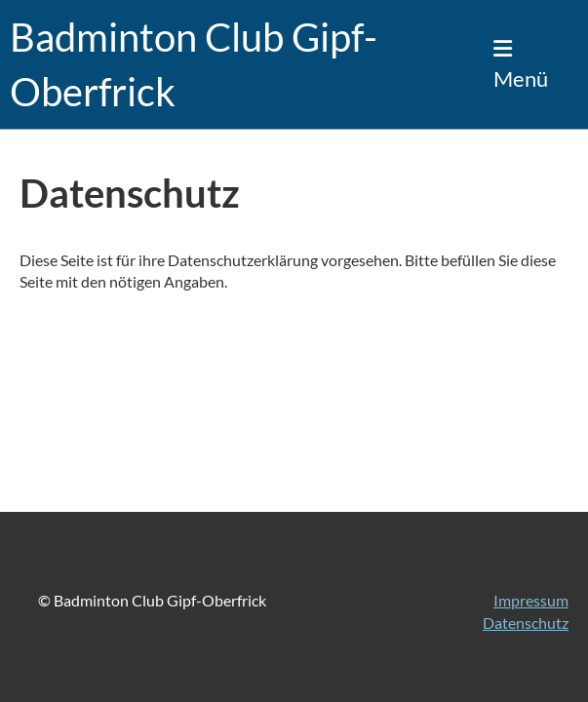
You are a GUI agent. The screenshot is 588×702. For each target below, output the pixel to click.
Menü (521, 65)
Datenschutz (526, 623)
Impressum (531, 600)
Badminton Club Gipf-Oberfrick (194, 64)
